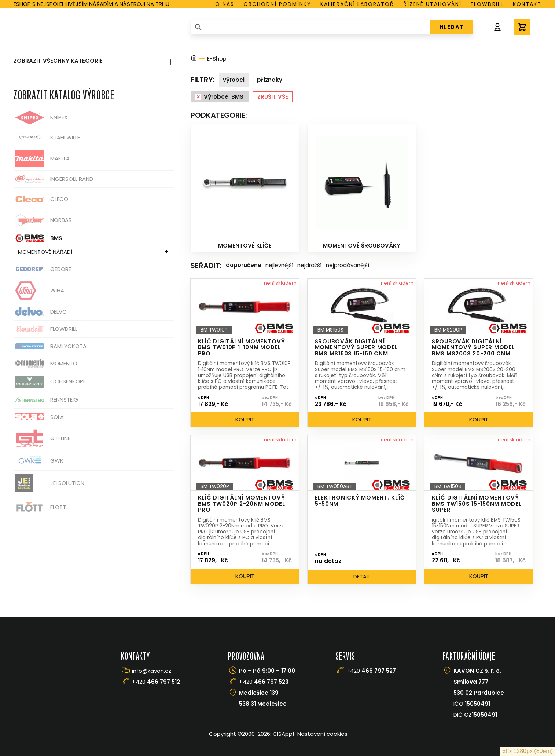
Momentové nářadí (45, 252)
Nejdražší (309, 265)
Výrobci (234, 80)
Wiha (39, 291)
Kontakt (527, 4)
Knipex (41, 118)
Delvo (40, 312)
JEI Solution (49, 483)
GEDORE (42, 269)
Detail (362, 576)
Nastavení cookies (322, 734)
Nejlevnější (279, 265)
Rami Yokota (50, 346)
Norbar (43, 220)
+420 (156, 682)
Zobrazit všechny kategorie (94, 61)
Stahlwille (47, 138)
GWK (38, 461)
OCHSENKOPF (50, 382)
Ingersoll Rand (53, 179)
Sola (39, 417)
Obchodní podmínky (277, 4)
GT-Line (42, 438)
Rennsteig (46, 400)
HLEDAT (452, 27)
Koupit (245, 419)
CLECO (41, 199)
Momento (45, 363)
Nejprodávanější (348, 265)
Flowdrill (487, 4)
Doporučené (244, 265)
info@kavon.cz (152, 671)
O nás (225, 4)
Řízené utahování (432, 4)
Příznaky (270, 80)
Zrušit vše (273, 97)
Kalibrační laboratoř (357, 4)
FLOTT (40, 507)
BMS (38, 238)
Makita (42, 159)
